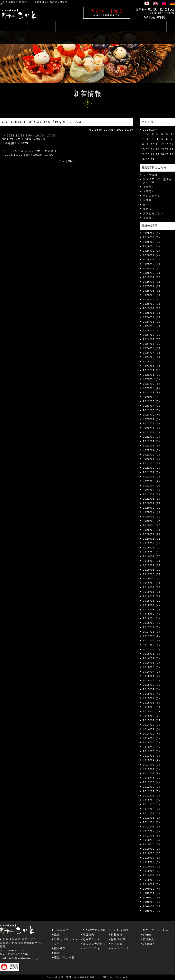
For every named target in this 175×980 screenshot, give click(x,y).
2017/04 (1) (151, 650)
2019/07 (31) (152, 565)
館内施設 (60, 948)
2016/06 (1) (151, 663)
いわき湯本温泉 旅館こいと (16, 2)
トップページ (119, 948)
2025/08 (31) (152, 282)
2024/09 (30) (152, 330)
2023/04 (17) (152, 406)
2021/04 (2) (151, 486)
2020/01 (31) (152, 539)
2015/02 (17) (152, 720)
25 (157, 154)
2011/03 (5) (151, 827)
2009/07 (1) (151, 911)
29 (143, 159)
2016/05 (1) (151, 667)
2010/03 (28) (152, 875)
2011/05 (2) (151, 818)
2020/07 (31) (152, 512)
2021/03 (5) (151, 490)
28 (172, 154)
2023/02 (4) (151, 415)
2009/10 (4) (151, 898)
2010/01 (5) (151, 884)
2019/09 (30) (152, 556)
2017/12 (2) (151, 627)
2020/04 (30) (152, 525)
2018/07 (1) (151, 614)
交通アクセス (91, 939)
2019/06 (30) (152, 570)
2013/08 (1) (151, 751)
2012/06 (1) (151, 796)
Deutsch (149, 944)
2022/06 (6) (151, 446)
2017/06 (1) (151, 645)
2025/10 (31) (152, 273)
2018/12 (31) (152, 596)
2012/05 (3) (151, 800)
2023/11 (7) (151, 375)
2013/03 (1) (151, 765)
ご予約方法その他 (94, 930)
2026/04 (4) (151, 246)
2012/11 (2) (151, 778)
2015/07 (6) (151, 698)
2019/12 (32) (152, 543)
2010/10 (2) (151, 844)
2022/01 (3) (151, 459)
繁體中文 (148, 939)
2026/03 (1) (151, 251)
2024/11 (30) (152, 322)
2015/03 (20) (152, 716)
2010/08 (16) (152, 853)
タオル (147, 205)
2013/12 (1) (151, 747)
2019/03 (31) (152, 583)
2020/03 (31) (152, 530)
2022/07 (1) (151, 441)
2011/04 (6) (151, 822)
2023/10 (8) (151, 379)
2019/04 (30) (152, 579)
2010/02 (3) (151, 880)
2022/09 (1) (151, 432)
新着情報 (117, 935)
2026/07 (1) (151, 233)
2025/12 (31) (152, 264)
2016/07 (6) (151, 658)
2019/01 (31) (152, 592)
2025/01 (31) (152, 313)
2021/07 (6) (151, 472)
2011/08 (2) (151, 809)
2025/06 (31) (152, 291)
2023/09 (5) (151, 384)
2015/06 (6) (151, 703)
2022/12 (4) (151, 423)
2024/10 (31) (152, 326)
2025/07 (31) (152, 286)
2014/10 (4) (151, 734)
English (148, 935)
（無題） (149, 187)
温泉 (57, 935)
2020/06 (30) (152, 517)
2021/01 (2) (151, 499)
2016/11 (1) (151, 654)
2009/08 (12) (152, 906)
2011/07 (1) (151, 813)
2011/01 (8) (151, 836)
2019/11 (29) (152, 548)
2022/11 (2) (151, 428)
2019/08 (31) (152, 561)
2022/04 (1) (151, 450)
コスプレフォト (93, 948)
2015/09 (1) (151, 689)
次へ (62, 161)
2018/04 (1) (151, 618)
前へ (71, 161)
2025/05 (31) (152, 295)
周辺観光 (88, 935)
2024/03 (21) (152, 357)
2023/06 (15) (152, 397)
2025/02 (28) (152, 308)
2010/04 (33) (152, 871)
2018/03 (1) (151, 623)
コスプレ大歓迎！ (94, 944)
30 (148, 159)
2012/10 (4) (151, 782)
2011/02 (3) (151, 831)
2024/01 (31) (152, 366)
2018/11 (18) (152, 601)
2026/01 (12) (152, 260)
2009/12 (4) (151, 889)
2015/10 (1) (151, 685)
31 (153, 159)
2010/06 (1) (151, 862)
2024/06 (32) (152, 344)
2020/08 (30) (152, 508)
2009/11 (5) (151, 893)
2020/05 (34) (152, 521)
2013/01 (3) (151, 769)
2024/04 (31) (152, 353)
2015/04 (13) (152, 711)
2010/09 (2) (151, 849)
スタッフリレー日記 (156, 930)
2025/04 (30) (152, 300)
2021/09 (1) (151, 468)
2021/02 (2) (151, 494)
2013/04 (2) (151, 760)
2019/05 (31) (152, 574)
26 (162, 154)
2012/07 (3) (151, 791)
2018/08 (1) (151, 610)
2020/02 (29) (152, 534)
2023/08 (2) (151, 388)
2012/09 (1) (151, 787)
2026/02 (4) (151, 255)
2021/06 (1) (151, 477)
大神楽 (147, 200)
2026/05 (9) (151, 242)
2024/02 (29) (152, 361)
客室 (57, 953)
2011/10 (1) (151, 804)
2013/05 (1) (151, 756)
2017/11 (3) (151, 632)
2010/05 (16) (152, 867)
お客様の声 (118, 939)
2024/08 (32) (152, 335)
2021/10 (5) (151, 463)
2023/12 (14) (152, 370)
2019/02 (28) (152, 587)
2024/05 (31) (152, 348)
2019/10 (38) (152, 552)
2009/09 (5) (151, 902)
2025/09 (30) (152, 277)
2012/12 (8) (151, 773)
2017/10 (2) (151, 636)
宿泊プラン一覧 (64, 958)
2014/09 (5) (151, 738)
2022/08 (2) (151, 437)
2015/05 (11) (152, 707)
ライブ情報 (150, 175)
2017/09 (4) (151, 640)
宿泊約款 (117, 944)
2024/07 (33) (152, 339)
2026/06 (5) (151, 237)
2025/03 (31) (152, 304)
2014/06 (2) (151, 742)
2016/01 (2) (151, 676)
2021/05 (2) (151, 481)
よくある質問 (119, 930)
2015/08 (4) (151, 694)
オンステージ (152, 196)
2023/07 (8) (151, 392)
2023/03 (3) (151, 410)
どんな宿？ (61, 930)
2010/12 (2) (151, 840)
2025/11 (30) (152, 269)
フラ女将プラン (153, 213)
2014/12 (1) (151, 725)
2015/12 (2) (151, 680)
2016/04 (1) (151, 672)
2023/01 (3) (151, 419)
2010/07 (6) (151, 858)
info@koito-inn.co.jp (24, 958)
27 (167, 154)
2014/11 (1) (151, 729)
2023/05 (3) (151, 401)
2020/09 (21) (152, 503)
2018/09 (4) (151, 605)
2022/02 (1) (151, 455)
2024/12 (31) (152, 317)
